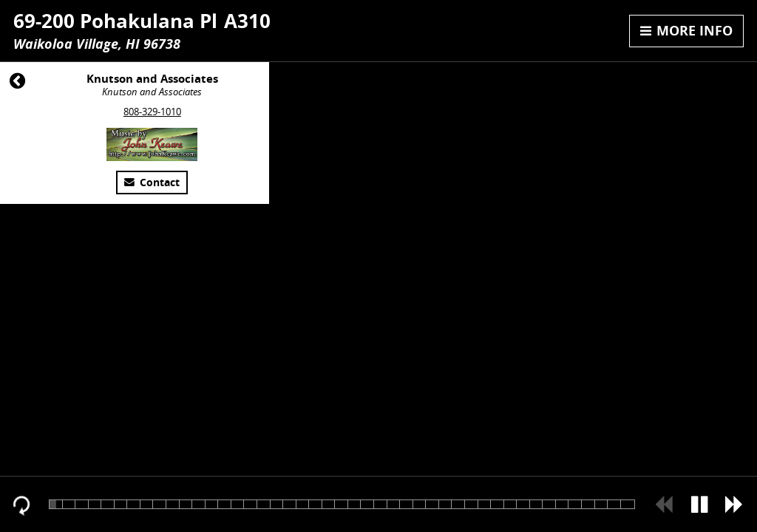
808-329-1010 (152, 112)
